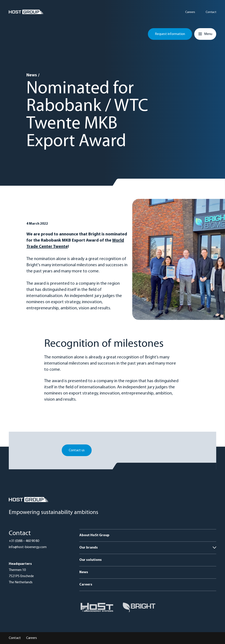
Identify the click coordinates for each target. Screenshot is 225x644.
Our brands (89, 548)
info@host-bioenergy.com (28, 547)
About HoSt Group (94, 535)
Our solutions (91, 560)
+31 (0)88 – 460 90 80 (24, 541)
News (32, 75)
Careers (190, 12)
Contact (211, 12)
